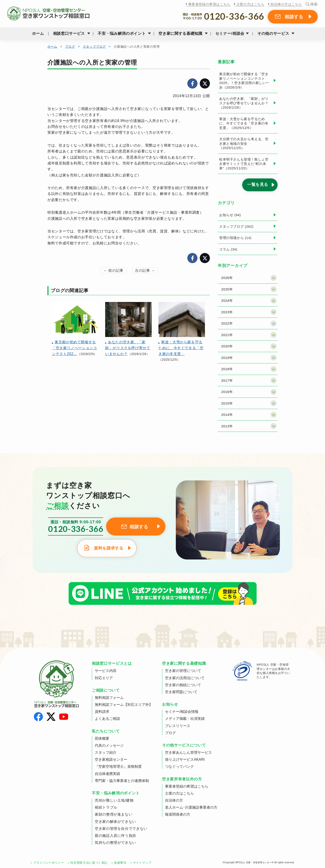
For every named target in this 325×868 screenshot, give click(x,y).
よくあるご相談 (107, 719)
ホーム (38, 34)
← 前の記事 (114, 270)
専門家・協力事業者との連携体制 (122, 781)
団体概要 (102, 738)
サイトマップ (142, 863)
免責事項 (120, 863)
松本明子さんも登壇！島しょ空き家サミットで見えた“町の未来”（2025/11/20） (244, 164)
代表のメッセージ (109, 745)
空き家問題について (181, 692)
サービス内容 (106, 671)
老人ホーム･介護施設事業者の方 (191, 807)
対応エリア (104, 678)
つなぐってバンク (179, 766)
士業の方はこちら (250, 4)
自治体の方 (174, 800)
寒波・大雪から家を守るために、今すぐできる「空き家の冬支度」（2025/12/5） (244, 123)
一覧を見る (258, 185)
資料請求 (102, 712)
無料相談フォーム (109, 698)
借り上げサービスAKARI (185, 759)
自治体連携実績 (107, 774)
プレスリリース (178, 726)
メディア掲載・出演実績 (185, 719)
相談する (294, 17)
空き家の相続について (183, 685)
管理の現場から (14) (235, 238)
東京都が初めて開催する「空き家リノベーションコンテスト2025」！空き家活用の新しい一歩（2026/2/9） (244, 81)
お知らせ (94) (230, 215)
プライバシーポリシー (49, 863)
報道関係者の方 (178, 814)
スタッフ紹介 (106, 752)
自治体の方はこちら (286, 4)
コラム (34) (228, 249)
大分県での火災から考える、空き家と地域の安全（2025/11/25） (244, 143)
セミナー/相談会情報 (182, 712)
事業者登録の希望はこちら (209, 4)
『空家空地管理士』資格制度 (118, 766)
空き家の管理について (183, 671)
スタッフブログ (94, 47)
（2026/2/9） (75, 329)
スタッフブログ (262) (236, 226)
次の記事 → (145, 270)
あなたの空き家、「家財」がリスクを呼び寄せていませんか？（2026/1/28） (244, 103)
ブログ (70, 47)
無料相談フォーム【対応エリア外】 (124, 705)
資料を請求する (109, 548)
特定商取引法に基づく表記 (89, 863)
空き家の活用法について (185, 678)
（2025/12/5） (182, 332)
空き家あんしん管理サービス (188, 752)
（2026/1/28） (128, 329)
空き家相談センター (111, 759)
